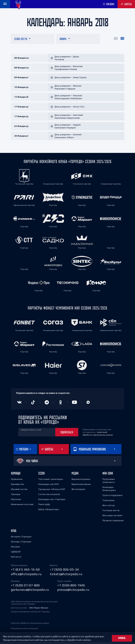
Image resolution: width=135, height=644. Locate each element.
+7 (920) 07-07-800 (25, 587)
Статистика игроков (49, 496)
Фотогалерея (78, 491)
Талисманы (108, 502)
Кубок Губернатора (49, 511)
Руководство (17, 486)
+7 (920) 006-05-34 (64, 571)
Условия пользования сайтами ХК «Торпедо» (30, 613)
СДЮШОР (16, 554)
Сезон (41, 475)
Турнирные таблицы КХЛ (52, 491)
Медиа (75, 475)
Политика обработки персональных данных (30, 625)
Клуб (14, 533)
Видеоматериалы (81, 481)
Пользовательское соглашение (25, 630)
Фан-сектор (109, 507)
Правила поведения (113, 522)
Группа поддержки (112, 497)
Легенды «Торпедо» (21, 544)
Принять (122, 638)
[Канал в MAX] (88, 404)
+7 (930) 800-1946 (71, 587)
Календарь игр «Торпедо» (52, 501)
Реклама (15, 549)
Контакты (16, 559)
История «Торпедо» (21, 539)
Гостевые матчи (111, 512)
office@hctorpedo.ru (26, 576)
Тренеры (16, 496)
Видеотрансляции (81, 486)
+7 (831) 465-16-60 (25, 571)
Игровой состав (19, 491)
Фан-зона (108, 475)
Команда (16, 475)
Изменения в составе (22, 506)
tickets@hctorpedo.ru (66, 576)
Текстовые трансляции (51, 481)
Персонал (16, 501)
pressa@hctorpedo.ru (73, 591)
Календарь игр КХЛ (49, 486)
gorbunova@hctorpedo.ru (30, 591)
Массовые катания (112, 517)
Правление (17, 481)
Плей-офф (44, 506)
